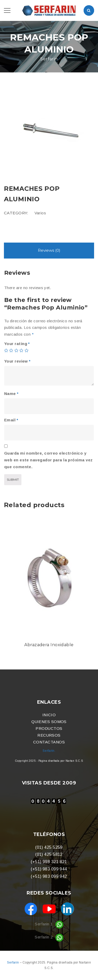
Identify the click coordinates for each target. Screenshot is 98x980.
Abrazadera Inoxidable (49, 645)
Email (11, 420)
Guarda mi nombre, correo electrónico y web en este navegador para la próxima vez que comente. (48, 460)
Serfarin (13, 962)
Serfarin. (49, 751)
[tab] (49, 251)
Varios (40, 213)
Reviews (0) (49, 250)
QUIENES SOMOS (49, 722)
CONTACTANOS (49, 742)
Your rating (17, 344)
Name (11, 394)
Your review (17, 361)
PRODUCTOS (49, 728)
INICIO (49, 715)
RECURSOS (49, 735)
